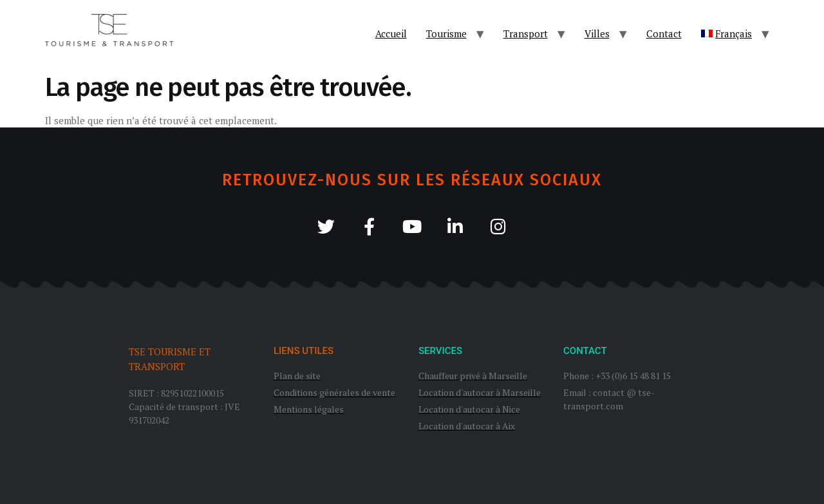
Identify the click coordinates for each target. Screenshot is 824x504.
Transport (526, 33)
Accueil (391, 33)
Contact (664, 33)
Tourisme (446, 33)
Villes (597, 33)
